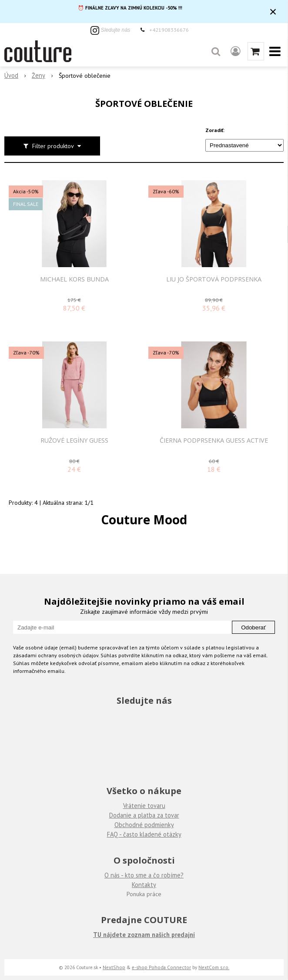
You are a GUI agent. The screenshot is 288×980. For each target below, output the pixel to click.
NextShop (114, 967)
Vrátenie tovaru (144, 806)
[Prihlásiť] (236, 51)
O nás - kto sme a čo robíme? (144, 875)
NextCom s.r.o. (214, 967)
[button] (216, 51)
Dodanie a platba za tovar (144, 815)
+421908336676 (169, 30)
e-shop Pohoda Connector (161, 967)
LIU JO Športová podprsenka (214, 279)
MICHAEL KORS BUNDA (74, 279)
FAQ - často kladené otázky (144, 834)
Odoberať (253, 627)
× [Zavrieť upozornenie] (273, 12)
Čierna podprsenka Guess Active (214, 440)
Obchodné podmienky (144, 825)
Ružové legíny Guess (74, 440)
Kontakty (144, 885)
